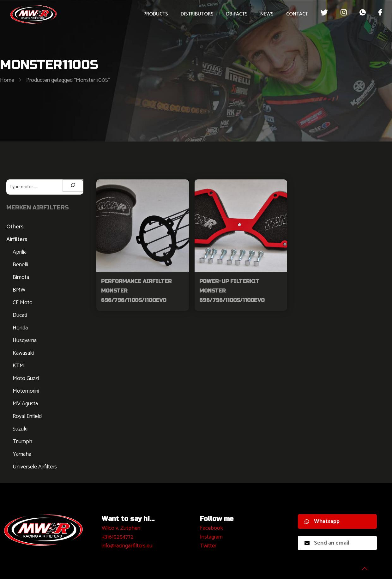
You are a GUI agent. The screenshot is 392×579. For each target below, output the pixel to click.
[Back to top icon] (362, 566)
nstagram (212, 537)
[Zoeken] (73, 186)
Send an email (327, 543)
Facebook (211, 528)
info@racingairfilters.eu (127, 546)
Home (7, 80)
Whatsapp (322, 522)
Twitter (208, 546)
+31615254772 (118, 537)
